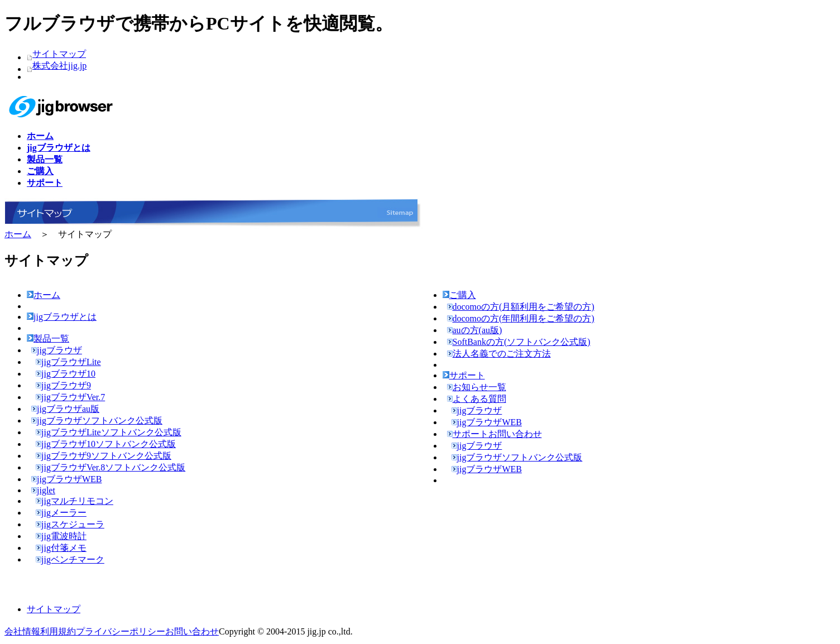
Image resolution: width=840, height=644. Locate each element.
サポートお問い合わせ (495, 434)
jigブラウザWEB (66, 479)
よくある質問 (477, 399)
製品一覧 (48, 338)
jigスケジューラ (70, 524)
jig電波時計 (61, 536)
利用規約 (58, 631)
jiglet (43, 490)
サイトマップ (59, 54)
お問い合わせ (192, 631)
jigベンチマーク (70, 559)
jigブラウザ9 (63, 385)
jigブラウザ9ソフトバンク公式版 (104, 456)
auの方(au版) (475, 330)
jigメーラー (61, 513)
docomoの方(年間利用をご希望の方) (521, 318)
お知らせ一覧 (477, 387)
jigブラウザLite (68, 362)
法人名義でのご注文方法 (499, 354)
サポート (464, 375)
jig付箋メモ (61, 548)
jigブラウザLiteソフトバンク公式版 (109, 432)
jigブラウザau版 (65, 409)
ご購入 (459, 295)
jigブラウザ (57, 350)
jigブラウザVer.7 (70, 397)
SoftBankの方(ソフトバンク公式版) (519, 342)
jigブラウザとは (62, 317)
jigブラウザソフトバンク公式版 (97, 420)
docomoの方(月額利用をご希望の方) (521, 307)
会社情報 (22, 631)
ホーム (18, 234)
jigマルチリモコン (75, 501)
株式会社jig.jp (59, 66)
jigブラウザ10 (66, 374)
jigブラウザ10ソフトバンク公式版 (106, 444)
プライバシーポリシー (121, 631)
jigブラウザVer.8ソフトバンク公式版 (111, 467)
